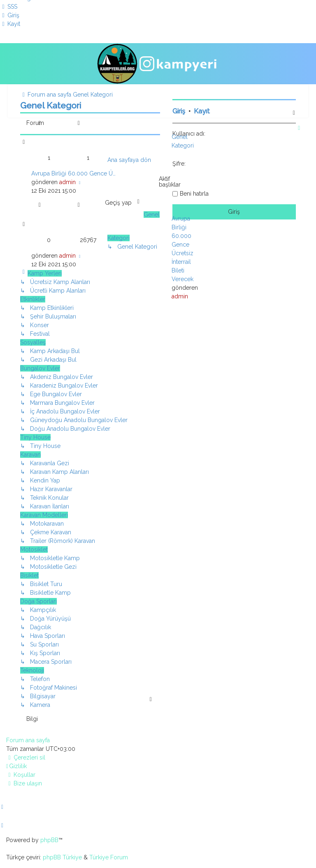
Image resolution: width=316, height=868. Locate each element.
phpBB (49, 840)
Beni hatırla (194, 194)
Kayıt (202, 111)
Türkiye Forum (109, 857)
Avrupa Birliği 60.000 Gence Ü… (73, 173)
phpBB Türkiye (62, 857)
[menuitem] (9, 7)
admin (67, 182)
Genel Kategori (51, 105)
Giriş (179, 111)
